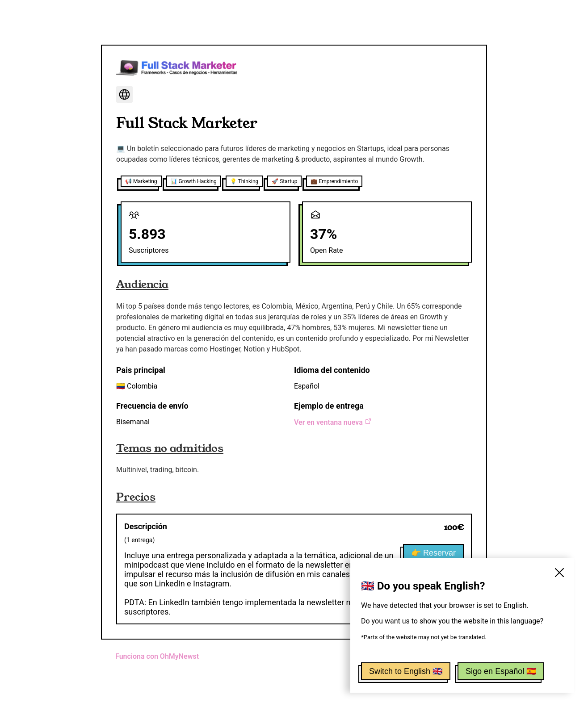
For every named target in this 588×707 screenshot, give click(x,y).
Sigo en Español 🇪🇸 (501, 671)
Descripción (146, 526)
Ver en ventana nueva (333, 422)
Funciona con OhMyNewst (157, 656)
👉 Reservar (433, 553)
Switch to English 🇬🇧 (406, 671)
